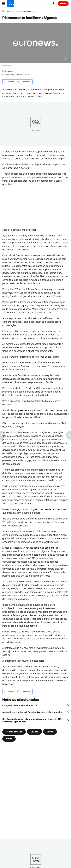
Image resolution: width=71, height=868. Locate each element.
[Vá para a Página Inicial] (11, 3)
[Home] (3, 11)
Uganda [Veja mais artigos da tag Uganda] (34, 732)
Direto (63, 3)
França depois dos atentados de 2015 (20, 705)
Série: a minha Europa (25, 11)
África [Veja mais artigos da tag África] (9, 738)
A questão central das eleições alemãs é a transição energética (32, 712)
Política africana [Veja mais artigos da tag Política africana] (14, 732)
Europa (10, 11)
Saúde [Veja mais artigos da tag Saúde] (50, 732)
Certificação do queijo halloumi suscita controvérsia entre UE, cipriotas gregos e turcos (32, 720)
